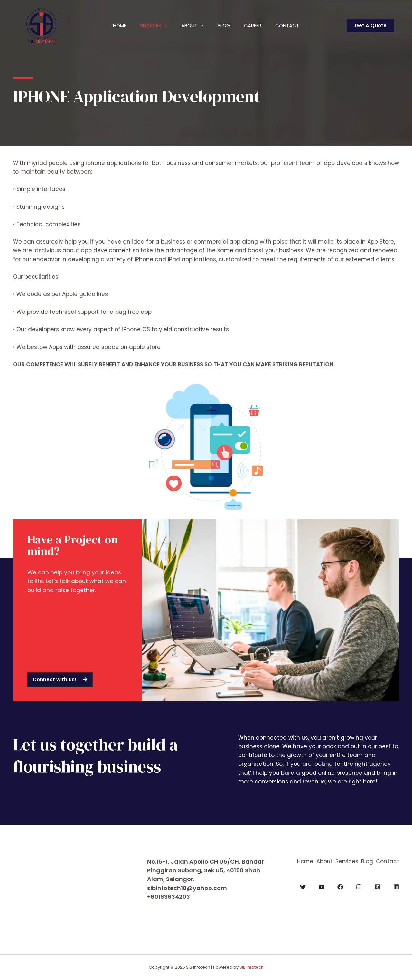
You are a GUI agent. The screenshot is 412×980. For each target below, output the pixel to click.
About (191, 26)
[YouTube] (322, 887)
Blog (225, 26)
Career (256, 26)
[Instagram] (359, 887)
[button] (60, 680)
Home (114, 26)
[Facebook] (340, 887)
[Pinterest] (378, 887)
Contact (293, 26)
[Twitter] (303, 887)
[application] (161, 26)
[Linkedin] (396, 887)
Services (150, 26)
